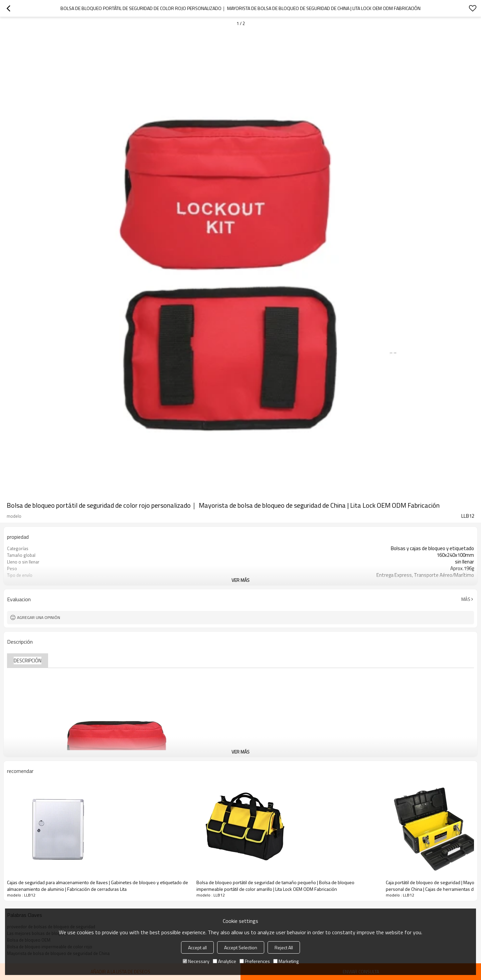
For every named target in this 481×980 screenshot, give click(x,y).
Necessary (196, 961)
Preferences (255, 961)
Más (466, 599)
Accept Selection (241, 947)
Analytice (224, 961)
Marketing (286, 961)
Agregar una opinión (39, 617)
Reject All (284, 947)
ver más (240, 580)
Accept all (197, 947)
